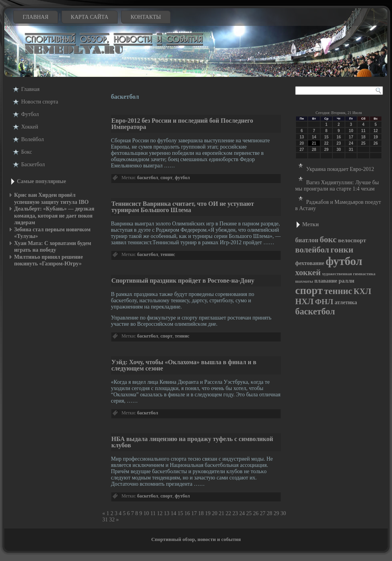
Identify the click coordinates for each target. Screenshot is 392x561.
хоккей (308, 272)
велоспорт (352, 240)
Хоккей (30, 127)
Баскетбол (33, 164)
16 (187, 513)
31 (105, 520)
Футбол (30, 114)
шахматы (304, 281)
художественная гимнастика (348, 274)
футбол (182, 178)
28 (269, 513)
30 (283, 513)
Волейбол (33, 139)
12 (160, 513)
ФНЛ (324, 301)
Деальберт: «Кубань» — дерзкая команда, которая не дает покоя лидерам (54, 216)
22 (228, 513)
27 (263, 513)
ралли (347, 281)
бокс (328, 240)
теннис (168, 254)
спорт (166, 178)
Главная (36, 17)
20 (214, 513)
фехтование (310, 263)
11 (153, 513)
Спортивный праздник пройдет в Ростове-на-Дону (183, 280)
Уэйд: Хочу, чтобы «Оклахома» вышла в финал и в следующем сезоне (184, 365)
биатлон (307, 240)
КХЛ (362, 291)
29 (276, 513)
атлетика (346, 302)
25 (249, 513)
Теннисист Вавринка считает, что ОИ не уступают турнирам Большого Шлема (183, 207)
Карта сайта (90, 17)
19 (208, 513)
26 (256, 513)
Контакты (146, 17)
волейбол (312, 250)
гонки (342, 250)
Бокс (27, 152)
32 (112, 520)
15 (180, 513)
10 (146, 513)
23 (235, 513)
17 (194, 513)
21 (221, 513)
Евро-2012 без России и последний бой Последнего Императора (182, 124)
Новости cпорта (40, 102)
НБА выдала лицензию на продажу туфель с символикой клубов (192, 442)
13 (167, 513)
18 (201, 513)
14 (173, 513)
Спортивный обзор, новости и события (196, 539)
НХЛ (304, 301)
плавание (326, 281)
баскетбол (148, 178)
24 (242, 513)
